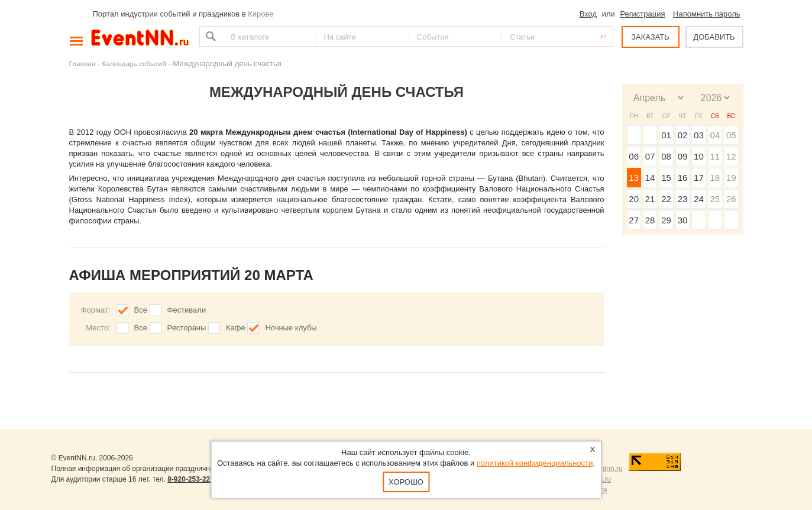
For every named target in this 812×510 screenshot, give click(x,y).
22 (666, 199)
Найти (209, 36)
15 (666, 178)
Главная (82, 64)
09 (683, 156)
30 (683, 220)
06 (634, 156)
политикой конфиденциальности (535, 463)
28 (650, 220)
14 (650, 178)
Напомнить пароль (706, 14)
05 (731, 135)
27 (634, 220)
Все (141, 310)
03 (699, 135)
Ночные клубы (291, 328)
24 (699, 199)
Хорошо (406, 482)
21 (650, 199)
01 (666, 135)
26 (731, 199)
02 (683, 135)
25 (715, 199)
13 (634, 178)
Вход (588, 14)
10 (699, 156)
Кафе (236, 328)
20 (634, 199)
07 (650, 156)
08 (666, 156)
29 (666, 220)
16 (683, 178)
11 (715, 156)
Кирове (261, 14)
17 (699, 178)
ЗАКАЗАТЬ (650, 37)
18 (715, 178)
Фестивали (187, 310)
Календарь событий (134, 64)
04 (715, 135)
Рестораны (187, 328)
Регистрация (642, 14)
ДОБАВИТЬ (714, 37)
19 (731, 178)
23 (683, 199)
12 (731, 156)
